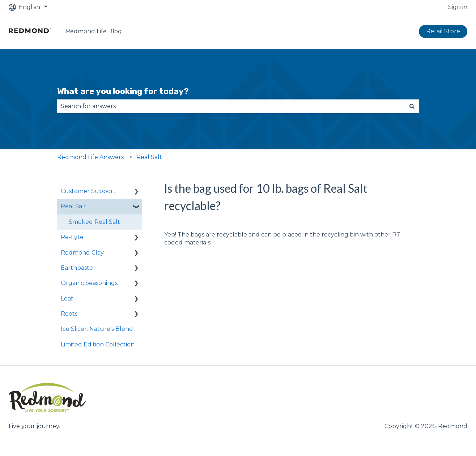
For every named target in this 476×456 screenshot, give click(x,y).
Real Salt (149, 157)
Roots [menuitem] (69, 314)
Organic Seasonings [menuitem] (89, 283)
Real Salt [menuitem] (74, 206)
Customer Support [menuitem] (88, 191)
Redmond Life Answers (90, 157)
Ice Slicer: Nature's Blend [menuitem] (97, 329)
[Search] (412, 106)
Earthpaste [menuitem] (77, 268)
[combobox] (231, 106)
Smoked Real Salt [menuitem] (94, 222)
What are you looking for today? (123, 91)
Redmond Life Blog (94, 31)
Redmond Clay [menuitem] (82, 253)
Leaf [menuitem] (67, 299)
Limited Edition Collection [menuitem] (98, 344)
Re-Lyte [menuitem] (72, 237)
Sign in (458, 7)
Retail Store (443, 31)
